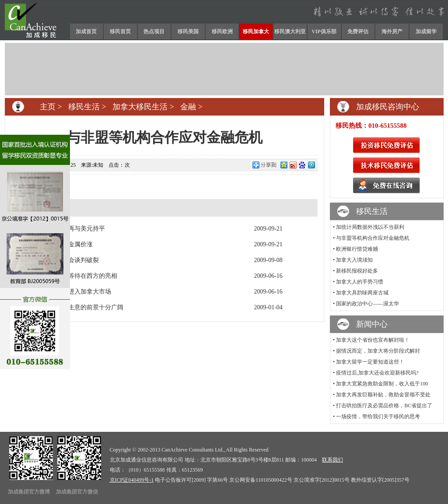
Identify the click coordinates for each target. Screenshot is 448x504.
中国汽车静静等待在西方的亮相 (74, 276)
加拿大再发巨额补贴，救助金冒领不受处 (383, 395)
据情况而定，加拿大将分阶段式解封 (378, 351)
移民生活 (84, 107)
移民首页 (120, 31)
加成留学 (426, 31)
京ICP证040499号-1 (132, 480)
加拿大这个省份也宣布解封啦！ (373, 340)
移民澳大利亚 (290, 31)
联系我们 (332, 460)
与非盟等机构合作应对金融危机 (373, 238)
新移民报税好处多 (357, 271)
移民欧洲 (222, 31)
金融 (188, 107)
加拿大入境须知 (354, 260)
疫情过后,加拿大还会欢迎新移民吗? (377, 373)
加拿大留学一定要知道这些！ (370, 362)
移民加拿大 (256, 31)
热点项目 (154, 31)
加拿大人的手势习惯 (360, 282)
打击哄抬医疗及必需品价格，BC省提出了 (384, 406)
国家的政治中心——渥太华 (367, 304)
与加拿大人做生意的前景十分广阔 (77, 307)
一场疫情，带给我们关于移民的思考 (378, 416)
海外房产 (392, 31)
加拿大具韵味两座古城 (362, 293)
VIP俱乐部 (324, 31)
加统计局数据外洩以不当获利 (370, 227)
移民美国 (188, 31)
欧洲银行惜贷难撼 (357, 249)
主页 (48, 107)
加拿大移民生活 (140, 107)
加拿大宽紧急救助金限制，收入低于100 (382, 384)
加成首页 (86, 31)
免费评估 (358, 31)
